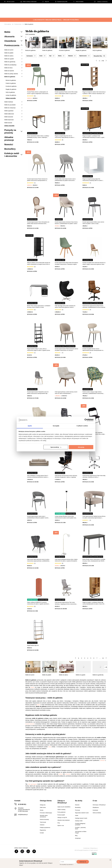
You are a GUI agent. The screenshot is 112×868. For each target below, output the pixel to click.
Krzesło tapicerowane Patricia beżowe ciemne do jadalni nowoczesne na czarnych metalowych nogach (66, 350)
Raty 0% (46, 2)
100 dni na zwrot (9, 2)
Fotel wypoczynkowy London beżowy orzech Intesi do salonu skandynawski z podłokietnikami (66, 393)
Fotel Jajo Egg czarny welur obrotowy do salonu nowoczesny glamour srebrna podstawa (65, 307)
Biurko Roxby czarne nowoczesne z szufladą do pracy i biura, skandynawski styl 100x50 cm (94, 560)
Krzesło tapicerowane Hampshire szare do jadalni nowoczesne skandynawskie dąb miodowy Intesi (38, 393)
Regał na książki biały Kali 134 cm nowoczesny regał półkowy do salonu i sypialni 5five (65, 137)
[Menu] (10, 14)
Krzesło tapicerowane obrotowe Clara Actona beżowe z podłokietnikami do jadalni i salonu (66, 223)
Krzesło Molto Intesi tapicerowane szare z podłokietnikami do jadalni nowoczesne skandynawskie (65, 180)
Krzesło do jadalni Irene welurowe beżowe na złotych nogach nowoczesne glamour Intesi (94, 263)
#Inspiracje (36, 15)
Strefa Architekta (78, 2)
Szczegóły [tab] (56, 426)
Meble (18, 13)
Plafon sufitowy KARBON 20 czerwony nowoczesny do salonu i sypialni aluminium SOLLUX (38, 603)
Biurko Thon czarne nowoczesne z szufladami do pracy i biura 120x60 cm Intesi (39, 306)
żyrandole (68, 774)
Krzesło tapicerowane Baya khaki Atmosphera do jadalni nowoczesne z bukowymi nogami (66, 263)
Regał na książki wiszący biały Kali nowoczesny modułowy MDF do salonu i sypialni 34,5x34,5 (93, 180)
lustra (50, 747)
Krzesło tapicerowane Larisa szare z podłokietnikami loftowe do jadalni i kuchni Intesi (38, 517)
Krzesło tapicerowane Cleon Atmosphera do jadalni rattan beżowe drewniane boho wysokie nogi (38, 223)
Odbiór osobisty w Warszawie (28, 2)
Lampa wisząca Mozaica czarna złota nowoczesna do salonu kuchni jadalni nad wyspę (65, 517)
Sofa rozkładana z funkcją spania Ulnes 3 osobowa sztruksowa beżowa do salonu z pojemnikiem (38, 476)
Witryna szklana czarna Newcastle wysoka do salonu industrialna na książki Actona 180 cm (39, 263)
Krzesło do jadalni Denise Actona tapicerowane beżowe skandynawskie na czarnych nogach (93, 350)
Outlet (18, 15)
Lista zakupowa (99, 6)
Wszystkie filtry (99, 56)
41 (103, 658)
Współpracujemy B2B (61, 2)
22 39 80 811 (105, 2)
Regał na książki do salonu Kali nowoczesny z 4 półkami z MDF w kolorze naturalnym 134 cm (94, 93)
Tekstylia (88, 13)
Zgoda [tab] (30, 426)
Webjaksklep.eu (94, 848)
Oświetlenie (98, 13)
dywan (33, 687)
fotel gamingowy (33, 784)
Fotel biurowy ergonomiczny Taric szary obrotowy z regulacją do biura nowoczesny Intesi (66, 603)
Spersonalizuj (56, 447)
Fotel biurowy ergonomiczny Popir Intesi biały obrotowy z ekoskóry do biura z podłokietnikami (94, 476)
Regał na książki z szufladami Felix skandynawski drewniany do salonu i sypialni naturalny (94, 137)
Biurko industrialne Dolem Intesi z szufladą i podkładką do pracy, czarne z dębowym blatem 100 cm (38, 137)
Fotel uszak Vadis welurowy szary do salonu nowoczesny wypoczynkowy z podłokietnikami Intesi (39, 560)
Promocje (26, 15)
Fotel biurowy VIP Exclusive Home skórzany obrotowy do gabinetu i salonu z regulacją (66, 476)
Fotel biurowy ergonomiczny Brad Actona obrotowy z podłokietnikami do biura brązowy (94, 306)
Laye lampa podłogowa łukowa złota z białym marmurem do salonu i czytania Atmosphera (66, 560)
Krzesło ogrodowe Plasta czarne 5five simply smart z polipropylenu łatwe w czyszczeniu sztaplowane (66, 93)
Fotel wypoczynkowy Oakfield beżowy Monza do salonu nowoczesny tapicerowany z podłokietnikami (94, 517)
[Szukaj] (73, 8)
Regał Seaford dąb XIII (33, 645)
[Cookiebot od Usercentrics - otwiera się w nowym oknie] (86, 420)
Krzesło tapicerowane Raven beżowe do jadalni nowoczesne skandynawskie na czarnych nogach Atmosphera (37, 180)
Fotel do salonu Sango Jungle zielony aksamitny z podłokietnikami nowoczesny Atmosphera (93, 393)
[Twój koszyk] (104, 7)
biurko (38, 705)
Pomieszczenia (18, 24)
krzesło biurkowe (30, 724)
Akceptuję (81, 447)
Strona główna (8, 24)
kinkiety (61, 774)
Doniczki (102, 760)
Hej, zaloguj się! (90, 8)
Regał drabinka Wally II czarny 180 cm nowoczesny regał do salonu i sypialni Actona (39, 350)
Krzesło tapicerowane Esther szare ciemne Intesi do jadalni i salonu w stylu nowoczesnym (93, 223)
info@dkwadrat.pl (23, 815)
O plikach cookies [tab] (82, 426)
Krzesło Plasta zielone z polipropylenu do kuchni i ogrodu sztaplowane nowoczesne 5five (38, 93)
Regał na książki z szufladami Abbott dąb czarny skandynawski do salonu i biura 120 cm (93, 603)
